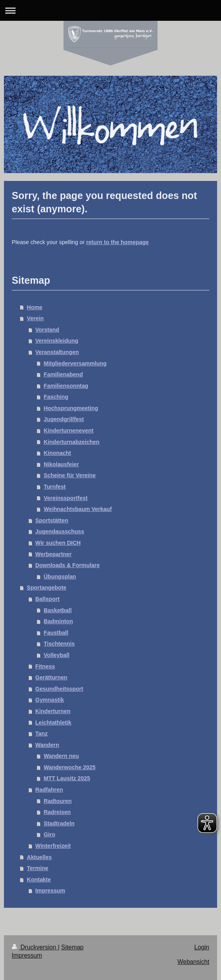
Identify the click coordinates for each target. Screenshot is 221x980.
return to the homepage (118, 242)
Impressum (50, 891)
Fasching (56, 397)
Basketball (58, 610)
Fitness (45, 666)
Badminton (58, 621)
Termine (38, 868)
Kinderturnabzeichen (71, 442)
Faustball (56, 633)
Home (35, 307)
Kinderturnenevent (68, 431)
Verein (35, 318)
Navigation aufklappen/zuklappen (110, 10)
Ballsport (47, 599)
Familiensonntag (66, 386)
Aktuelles (40, 857)
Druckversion (35, 947)
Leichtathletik (53, 723)
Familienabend (63, 374)
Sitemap (72, 947)
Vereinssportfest (65, 498)
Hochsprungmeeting (71, 408)
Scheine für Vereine (70, 475)
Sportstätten (52, 520)
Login (202, 947)
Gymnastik (50, 700)
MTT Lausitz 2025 (67, 778)
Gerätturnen (51, 677)
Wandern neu (61, 756)
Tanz (42, 734)
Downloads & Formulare (67, 565)
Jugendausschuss (60, 531)
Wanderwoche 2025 (69, 767)
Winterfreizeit (53, 846)
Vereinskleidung (57, 341)
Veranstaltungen (57, 352)
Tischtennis (59, 644)
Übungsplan (60, 577)
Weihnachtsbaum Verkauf (78, 509)
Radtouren (58, 801)
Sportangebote (47, 588)
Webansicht (193, 962)
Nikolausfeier (61, 464)
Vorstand (47, 330)
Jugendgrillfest (63, 419)
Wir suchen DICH (58, 543)
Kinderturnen (53, 711)
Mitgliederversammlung (75, 363)
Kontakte (39, 880)
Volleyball (56, 655)
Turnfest (54, 487)
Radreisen (57, 812)
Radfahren (49, 790)
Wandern (47, 745)
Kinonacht (57, 453)
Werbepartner (53, 554)
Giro (49, 834)
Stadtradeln (59, 823)
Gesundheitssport (59, 689)
